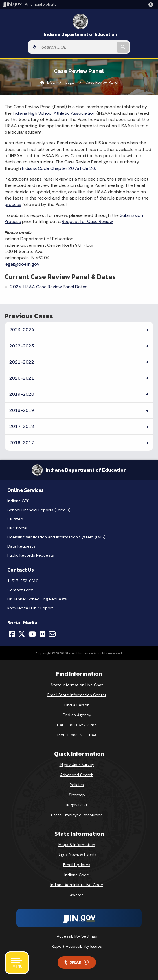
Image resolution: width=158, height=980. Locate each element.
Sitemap (77, 795)
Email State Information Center (77, 695)
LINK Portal (17, 528)
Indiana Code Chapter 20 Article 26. (59, 168)
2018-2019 (22, 410)
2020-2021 (22, 378)
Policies (77, 785)
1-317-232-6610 (23, 581)
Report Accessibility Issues (77, 946)
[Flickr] (42, 634)
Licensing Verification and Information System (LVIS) (56, 537)
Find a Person (77, 705)
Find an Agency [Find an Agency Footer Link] (77, 715)
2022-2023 (22, 346)
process (13, 205)
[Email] (52, 634)
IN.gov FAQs (77, 805)
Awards (77, 895)
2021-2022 (22, 362)
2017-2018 (22, 426)
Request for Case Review (87, 221)
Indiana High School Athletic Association (54, 113)
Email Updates (77, 865)
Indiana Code (77, 875)
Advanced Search (77, 775)
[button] (152, 5)
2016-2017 (22, 443)
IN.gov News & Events (77, 854)
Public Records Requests (31, 555)
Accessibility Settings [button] (77, 936)
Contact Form (20, 590)
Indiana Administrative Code (77, 885)
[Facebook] (12, 634)
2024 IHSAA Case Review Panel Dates (49, 287)
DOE (51, 82)
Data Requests (21, 546)
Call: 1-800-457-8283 (77, 725)
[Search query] (77, 47)
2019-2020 (22, 394)
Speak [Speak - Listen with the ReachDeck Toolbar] (76, 962)
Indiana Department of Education (81, 34)
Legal (70, 82)
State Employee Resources (77, 815)
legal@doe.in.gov (22, 264)
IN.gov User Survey (77, 765)
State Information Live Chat (77, 685)
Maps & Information (77, 845)
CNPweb (15, 519)
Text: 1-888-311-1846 (77, 735)
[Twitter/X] (22, 634)
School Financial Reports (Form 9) (39, 510)
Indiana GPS (18, 501)
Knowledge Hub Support (30, 608)
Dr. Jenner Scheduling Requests (37, 599)
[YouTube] (32, 634)
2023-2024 (22, 330)
